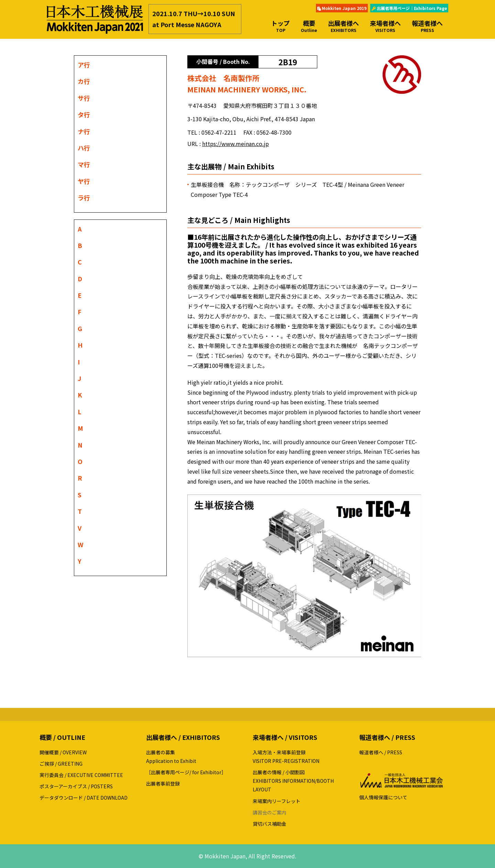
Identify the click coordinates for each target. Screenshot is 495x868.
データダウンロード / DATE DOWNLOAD (84, 798)
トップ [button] (280, 26)
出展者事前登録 (163, 784)
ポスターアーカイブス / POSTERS (76, 786)
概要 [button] (309, 26)
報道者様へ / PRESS (381, 752)
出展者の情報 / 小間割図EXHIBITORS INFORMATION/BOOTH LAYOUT (293, 781)
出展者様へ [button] (343, 26)
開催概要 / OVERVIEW (63, 752)
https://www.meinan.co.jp (235, 144)
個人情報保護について (383, 797)
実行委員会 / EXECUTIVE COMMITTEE (81, 775)
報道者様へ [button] (427, 26)
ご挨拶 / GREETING (61, 764)
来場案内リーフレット (277, 801)
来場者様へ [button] (385, 26)
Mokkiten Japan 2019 (342, 8)
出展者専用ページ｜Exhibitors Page (409, 8)
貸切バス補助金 (269, 824)
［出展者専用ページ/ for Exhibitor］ (186, 772)
